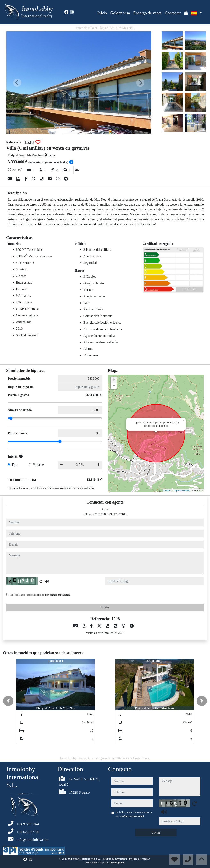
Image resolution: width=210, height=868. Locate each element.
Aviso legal (92, 863)
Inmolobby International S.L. (85, 859)
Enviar (105, 607)
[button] (8, 701)
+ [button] (114, 380)
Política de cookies (139, 859)
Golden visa (120, 13)
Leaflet (167, 490)
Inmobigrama (117, 863)
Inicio (102, 13)
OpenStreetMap (183, 490)
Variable (38, 465)
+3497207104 (117, 514)
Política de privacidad (115, 859)
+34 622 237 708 (95, 514)
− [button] (114, 386)
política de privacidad (60, 595)
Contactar (173, 13)
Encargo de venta (147, 13)
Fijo (15, 465)
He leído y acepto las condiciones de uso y (40, 595)
